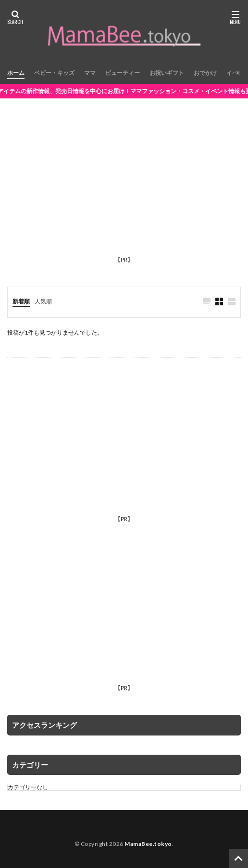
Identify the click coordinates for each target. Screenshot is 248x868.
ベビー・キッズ (54, 73)
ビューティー (123, 73)
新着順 (21, 301)
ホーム (16, 73)
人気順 (43, 301)
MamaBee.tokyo (148, 844)
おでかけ (205, 73)
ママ (90, 73)
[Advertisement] (124, 185)
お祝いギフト (167, 73)
